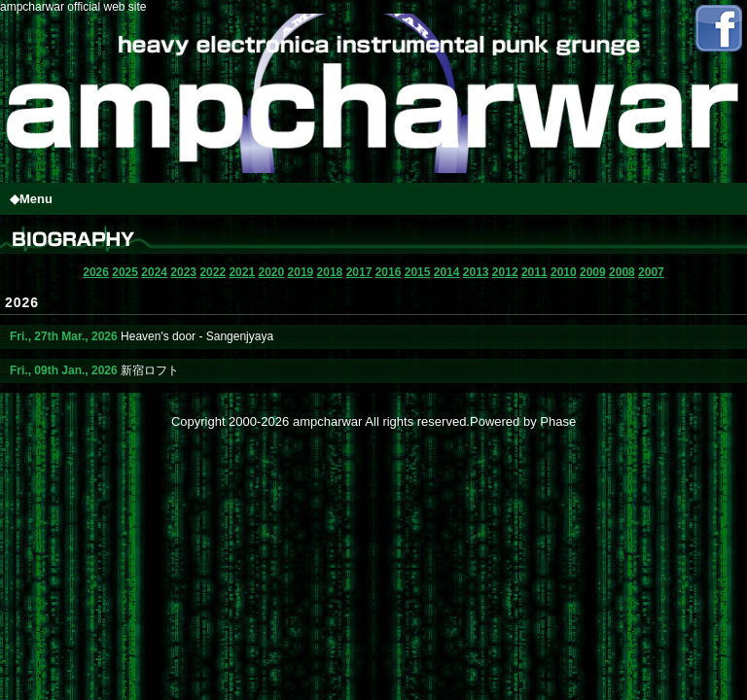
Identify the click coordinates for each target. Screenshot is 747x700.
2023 (183, 272)
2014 (447, 272)
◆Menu (31, 199)
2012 (505, 272)
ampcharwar (328, 421)
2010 (564, 272)
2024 (154, 272)
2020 (271, 272)
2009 (593, 272)
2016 (389, 272)
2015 (418, 272)
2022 (213, 272)
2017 (359, 272)
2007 (651, 272)
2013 (476, 272)
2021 (242, 272)
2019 (301, 272)
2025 (125, 272)
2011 (534, 272)
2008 (622, 272)
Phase (558, 421)
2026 (96, 272)
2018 (330, 272)
